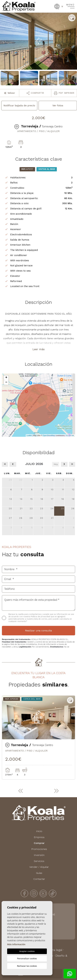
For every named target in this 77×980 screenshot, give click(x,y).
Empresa (39, 837)
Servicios (39, 861)
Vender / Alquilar (39, 867)
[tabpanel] (38, 737)
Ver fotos (58, 105)
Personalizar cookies (27, 958)
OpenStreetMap (49, 435)
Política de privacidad (41, 617)
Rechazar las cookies (27, 966)
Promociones (39, 849)
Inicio (39, 831)
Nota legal (55, 950)
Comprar (39, 843)
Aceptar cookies (27, 951)
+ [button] (6, 378)
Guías (39, 873)
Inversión (39, 855)
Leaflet (29, 435)
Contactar (39, 879)
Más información (16, 944)
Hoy (56, 464)
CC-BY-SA (70, 435)
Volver (9, 93)
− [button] (6, 382)
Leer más (39, 349)
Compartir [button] (35, 93)
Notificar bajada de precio (19, 105)
